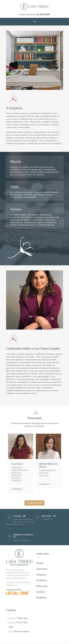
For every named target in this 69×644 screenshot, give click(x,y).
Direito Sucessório (44, 562)
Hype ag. (9, 637)
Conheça (17, 489)
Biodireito (41, 586)
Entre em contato (20, 619)
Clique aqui (21, 610)
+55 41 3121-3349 (23, 614)
